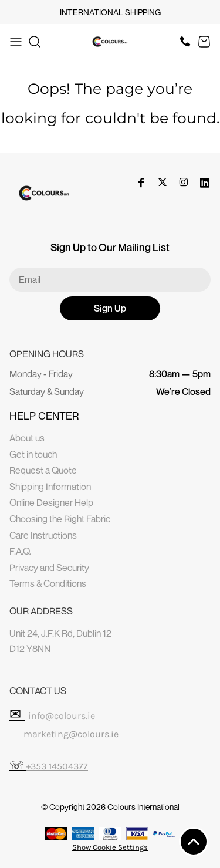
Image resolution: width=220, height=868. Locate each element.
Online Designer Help (51, 502)
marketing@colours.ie (71, 734)
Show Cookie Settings (110, 847)
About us (27, 438)
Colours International (143, 807)
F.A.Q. (20, 551)
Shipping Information (50, 487)
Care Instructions (43, 535)
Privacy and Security (49, 568)
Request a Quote (43, 470)
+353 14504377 (57, 766)
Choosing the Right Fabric (60, 519)
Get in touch (33, 454)
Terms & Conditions (48, 583)
